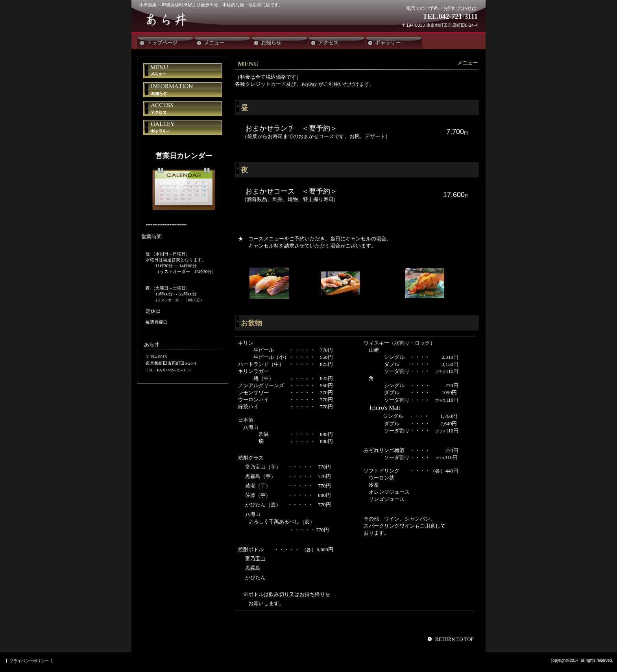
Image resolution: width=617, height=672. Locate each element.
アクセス (183, 109)
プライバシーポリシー (29, 661)
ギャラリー (183, 127)
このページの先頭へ (452, 639)
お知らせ (183, 90)
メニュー (183, 71)
